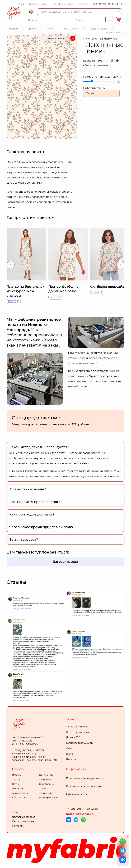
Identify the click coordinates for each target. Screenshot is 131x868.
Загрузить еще (66, 562)
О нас (21, 4)
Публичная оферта (77, 794)
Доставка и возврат (39, 4)
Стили (88, 65)
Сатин (70, 748)
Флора (16, 780)
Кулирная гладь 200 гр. (80, 743)
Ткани (71, 719)
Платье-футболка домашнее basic (63, 289)
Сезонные (45, 780)
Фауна (16, 784)
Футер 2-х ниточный (78, 727)
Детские (17, 775)
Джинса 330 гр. (75, 737)
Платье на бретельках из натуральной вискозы (26, 291)
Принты (18, 769)
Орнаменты (46, 775)
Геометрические (49, 798)
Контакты (83, 4)
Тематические (20, 793)
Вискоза (71, 759)
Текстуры (17, 789)
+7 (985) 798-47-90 (82, 809)
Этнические (46, 793)
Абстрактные (20, 798)
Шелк (69, 754)
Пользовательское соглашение (84, 786)
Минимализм (103, 65)
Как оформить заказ (64, 4)
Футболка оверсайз (107, 287)
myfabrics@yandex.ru (80, 814)
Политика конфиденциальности (85, 778)
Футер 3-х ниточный (78, 732)
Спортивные (47, 784)
